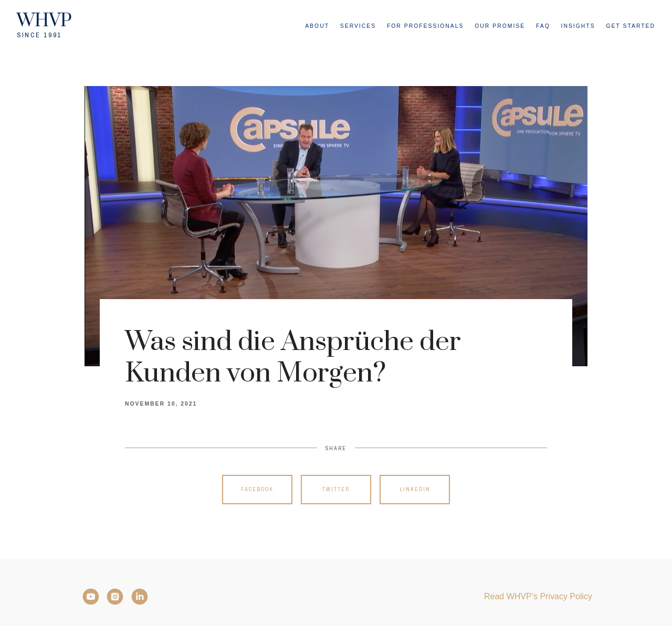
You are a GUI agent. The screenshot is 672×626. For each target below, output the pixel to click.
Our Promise (500, 26)
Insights (578, 26)
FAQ (543, 26)
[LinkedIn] (140, 597)
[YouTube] (91, 597)
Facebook (257, 489)
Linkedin (415, 489)
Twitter (336, 489)
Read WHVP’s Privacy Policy (538, 596)
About (317, 26)
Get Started (631, 26)
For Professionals (426, 26)
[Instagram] (115, 597)
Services (358, 26)
